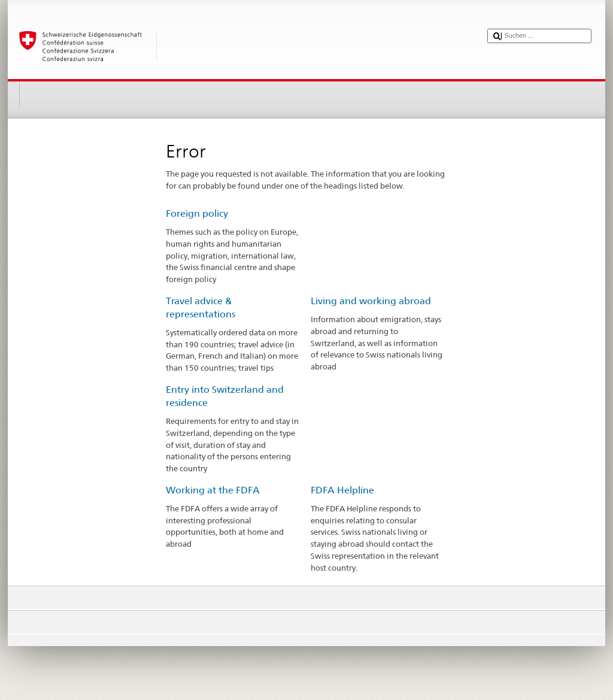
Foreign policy (197, 213)
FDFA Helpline (342, 490)
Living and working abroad (371, 301)
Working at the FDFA (213, 490)
